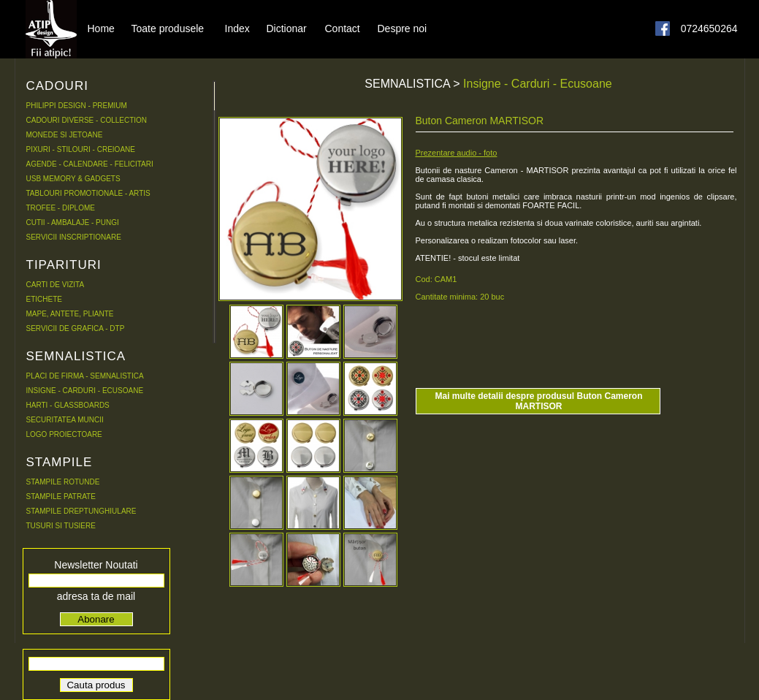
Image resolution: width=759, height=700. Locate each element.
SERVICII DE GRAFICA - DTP (76, 328)
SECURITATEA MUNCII (65, 420)
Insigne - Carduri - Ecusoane (538, 84)
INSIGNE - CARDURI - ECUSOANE (85, 391)
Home (101, 28)
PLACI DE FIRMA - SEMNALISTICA (85, 376)
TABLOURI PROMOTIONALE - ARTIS (88, 193)
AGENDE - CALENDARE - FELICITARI (90, 164)
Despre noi (403, 28)
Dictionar (287, 28)
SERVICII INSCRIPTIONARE (74, 237)
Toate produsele (168, 28)
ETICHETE (44, 299)
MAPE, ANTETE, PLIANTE (70, 314)
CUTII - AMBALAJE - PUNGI (73, 222)
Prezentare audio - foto (457, 153)
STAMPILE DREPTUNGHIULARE (81, 511)
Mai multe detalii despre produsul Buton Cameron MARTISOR (538, 401)
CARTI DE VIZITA (56, 285)
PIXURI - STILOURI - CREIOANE (81, 149)
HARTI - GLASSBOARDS (68, 405)
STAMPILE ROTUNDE (63, 482)
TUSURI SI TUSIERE (61, 526)
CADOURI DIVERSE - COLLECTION (87, 120)
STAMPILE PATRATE (61, 497)
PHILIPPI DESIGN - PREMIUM (77, 106)
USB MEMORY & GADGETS (73, 179)
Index (237, 28)
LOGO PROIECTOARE (64, 434)
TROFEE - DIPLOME (61, 208)
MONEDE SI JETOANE (65, 135)
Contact (343, 28)
